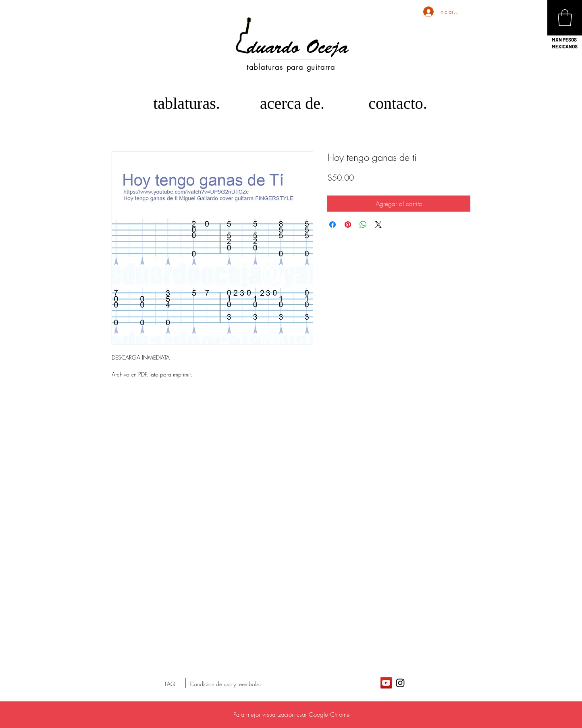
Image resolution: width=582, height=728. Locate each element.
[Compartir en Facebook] (333, 225)
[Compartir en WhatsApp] (363, 225)
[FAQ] (170, 684)
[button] (565, 18)
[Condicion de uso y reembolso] (226, 684)
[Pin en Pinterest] (348, 225)
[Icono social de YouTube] (386, 683)
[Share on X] (378, 225)
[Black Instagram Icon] (400, 683)
